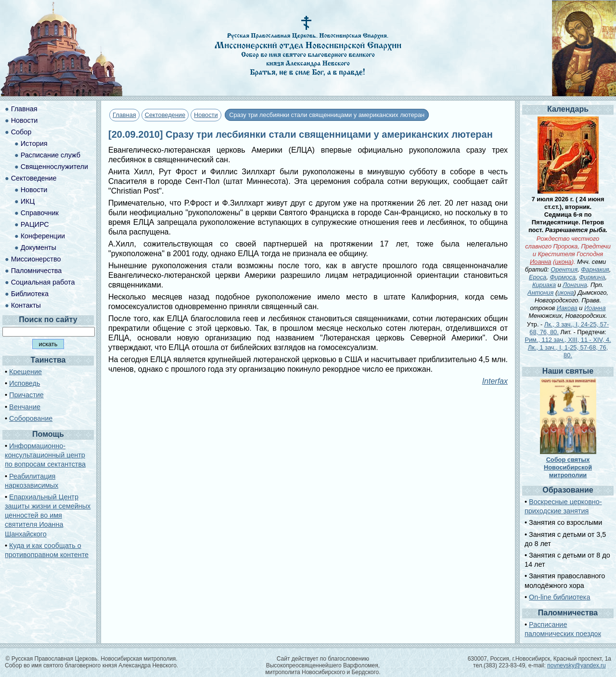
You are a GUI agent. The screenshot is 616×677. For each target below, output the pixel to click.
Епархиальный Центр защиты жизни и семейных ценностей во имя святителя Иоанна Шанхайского (48, 515)
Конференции (43, 236)
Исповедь (25, 383)
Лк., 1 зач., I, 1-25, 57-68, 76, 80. (568, 351)
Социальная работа (43, 282)
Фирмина (592, 277)
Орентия (564, 269)
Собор (21, 132)
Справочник (40, 213)
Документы (38, 247)
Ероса (538, 277)
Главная (124, 115)
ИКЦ (28, 201)
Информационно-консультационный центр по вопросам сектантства (45, 455)
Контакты (26, 305)
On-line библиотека (559, 597)
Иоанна (541, 262)
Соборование (31, 418)
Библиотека (30, 294)
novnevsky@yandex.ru (577, 665)
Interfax (495, 381)
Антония (540, 293)
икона (563, 262)
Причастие (26, 395)
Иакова (567, 308)
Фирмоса (563, 277)
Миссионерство (36, 259)
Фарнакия (595, 269)
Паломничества (37, 271)
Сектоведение (165, 115)
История (34, 143)
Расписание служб (51, 155)
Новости (206, 115)
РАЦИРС (35, 224)
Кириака (544, 285)
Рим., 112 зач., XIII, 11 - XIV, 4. (568, 340)
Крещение (26, 372)
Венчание (25, 407)
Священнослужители (54, 167)
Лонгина (575, 285)
